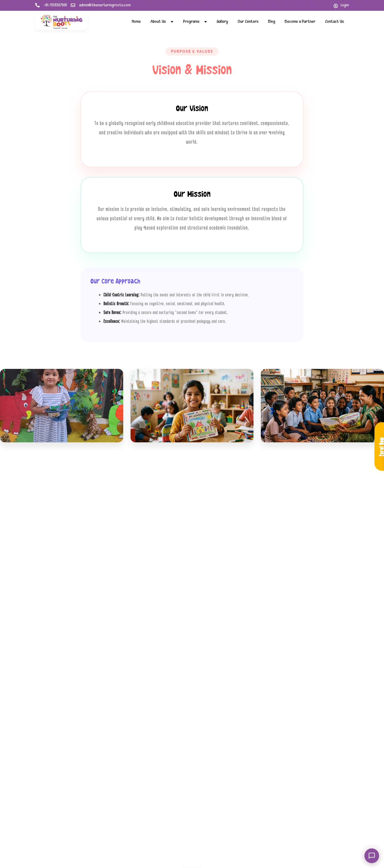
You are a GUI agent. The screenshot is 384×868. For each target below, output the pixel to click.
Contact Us (335, 22)
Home (136, 22)
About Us (162, 22)
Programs (195, 22)
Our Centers (248, 22)
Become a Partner (300, 22)
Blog (272, 22)
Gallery (222, 22)
